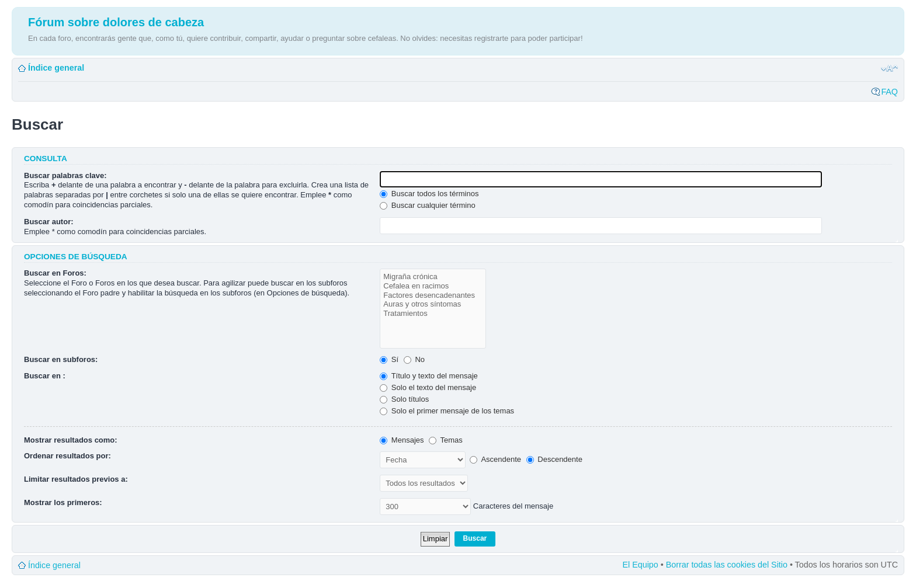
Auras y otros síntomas (433, 304)
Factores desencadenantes (433, 295)
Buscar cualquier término (427, 205)
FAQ (889, 92)
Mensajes (402, 440)
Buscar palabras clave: (65, 175)
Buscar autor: (49, 222)
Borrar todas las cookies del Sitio (727, 565)
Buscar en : (45, 376)
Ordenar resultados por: (67, 456)
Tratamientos (433, 314)
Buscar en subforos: (61, 359)
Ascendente (495, 459)
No (414, 359)
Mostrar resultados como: (71, 440)
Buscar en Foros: (55, 273)
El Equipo (641, 565)
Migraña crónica (433, 277)
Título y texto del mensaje (429, 376)
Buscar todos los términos (429, 194)
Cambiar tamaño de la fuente (889, 68)
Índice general (56, 68)
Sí (389, 359)
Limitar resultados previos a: (76, 479)
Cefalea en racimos (433, 286)
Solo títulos (404, 399)
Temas (446, 440)
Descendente (554, 459)
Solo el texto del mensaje (428, 387)
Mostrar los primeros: (63, 502)
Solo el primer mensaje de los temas (447, 411)
